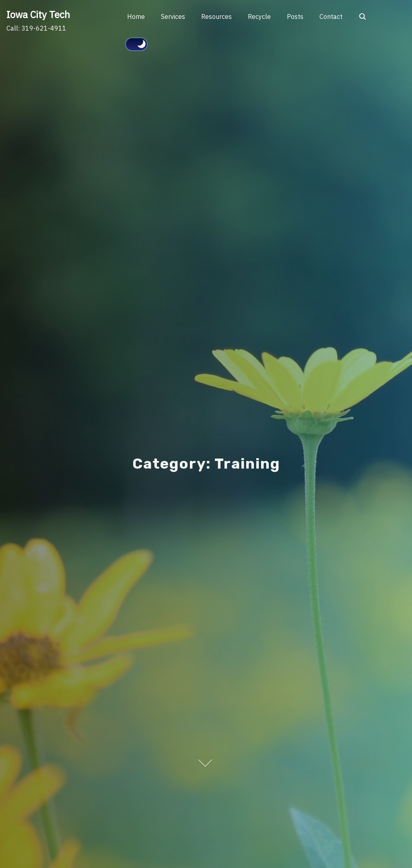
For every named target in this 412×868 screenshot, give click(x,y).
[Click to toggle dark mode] (136, 44)
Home (136, 16)
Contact (331, 16)
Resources (216, 16)
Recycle (259, 16)
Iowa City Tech (38, 14)
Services (173, 16)
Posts (295, 16)
